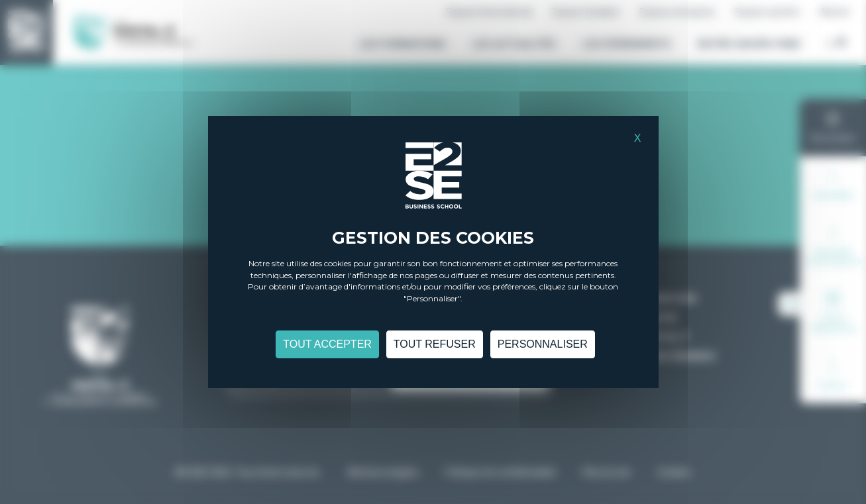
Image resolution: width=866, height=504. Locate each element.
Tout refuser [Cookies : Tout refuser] (435, 347)
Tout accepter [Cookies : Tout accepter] (327, 347)
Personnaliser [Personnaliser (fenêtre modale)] (543, 347)
